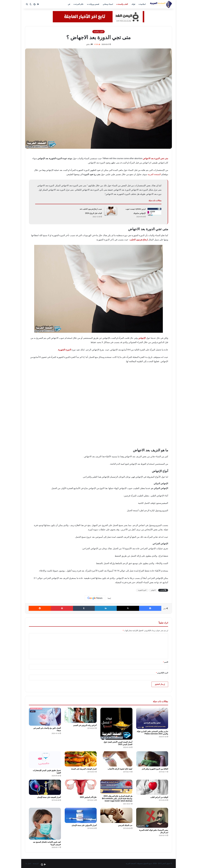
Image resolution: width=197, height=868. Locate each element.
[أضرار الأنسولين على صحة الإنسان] (81, 815)
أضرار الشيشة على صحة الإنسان (49, 797)
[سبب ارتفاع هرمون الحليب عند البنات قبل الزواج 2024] (111, 211)
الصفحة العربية (154, 174)
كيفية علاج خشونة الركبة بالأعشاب (120, 769)
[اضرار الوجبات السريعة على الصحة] (81, 759)
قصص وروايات (94, 4)
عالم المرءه (79, 4)
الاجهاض (153, 590)
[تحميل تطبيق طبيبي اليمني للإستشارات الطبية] (45, 760)
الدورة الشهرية (142, 590)
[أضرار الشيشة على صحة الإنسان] (45, 787)
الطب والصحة (123, 4)
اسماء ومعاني (108, 4)
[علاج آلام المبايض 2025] (81, 787)
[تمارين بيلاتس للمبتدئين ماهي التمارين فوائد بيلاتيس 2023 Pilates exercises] (152, 718)
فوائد (133, 4)
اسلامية (143, 4)
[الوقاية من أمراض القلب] (152, 787)
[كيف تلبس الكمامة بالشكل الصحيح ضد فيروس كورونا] (45, 824)
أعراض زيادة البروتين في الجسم (85, 725)
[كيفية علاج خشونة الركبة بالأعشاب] (116, 759)
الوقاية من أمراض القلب (159, 797)
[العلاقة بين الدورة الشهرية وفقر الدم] (152, 759)
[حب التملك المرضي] (116, 815)
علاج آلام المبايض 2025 (88, 797)
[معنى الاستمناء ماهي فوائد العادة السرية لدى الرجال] (152, 818)
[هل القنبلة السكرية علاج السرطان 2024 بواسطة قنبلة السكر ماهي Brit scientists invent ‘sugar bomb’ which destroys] (116, 787)
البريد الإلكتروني (162, 673)
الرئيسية (36, 863)
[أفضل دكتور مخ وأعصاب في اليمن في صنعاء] (45, 717)
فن (69, 4)
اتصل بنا (28, 863)
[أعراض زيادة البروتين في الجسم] (81, 715)
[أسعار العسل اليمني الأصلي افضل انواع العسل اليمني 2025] (116, 724)
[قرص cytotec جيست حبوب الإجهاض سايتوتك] (154, 211)
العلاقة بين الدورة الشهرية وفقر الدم (155, 769)
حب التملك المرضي (125, 825)
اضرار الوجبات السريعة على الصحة (84, 769)
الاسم (166, 662)
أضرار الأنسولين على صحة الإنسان (84, 825)
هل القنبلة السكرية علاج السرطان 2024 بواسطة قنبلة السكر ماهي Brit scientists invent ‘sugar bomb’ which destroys (117, 798)
